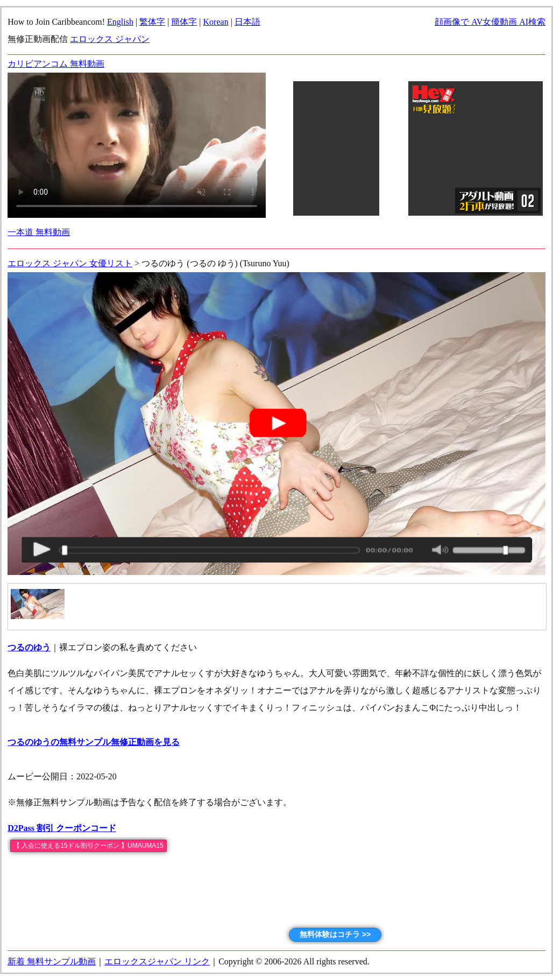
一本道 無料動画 (39, 232)
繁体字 (152, 22)
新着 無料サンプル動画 (52, 961)
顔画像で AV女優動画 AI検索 (490, 22)
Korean (216, 22)
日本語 (247, 22)
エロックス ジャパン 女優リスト (70, 263)
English (120, 22)
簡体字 (184, 22)
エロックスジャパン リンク (157, 961)
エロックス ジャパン (110, 39)
